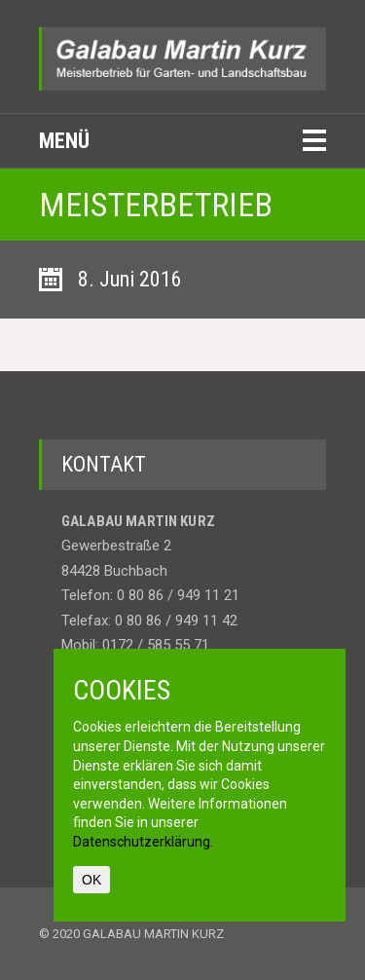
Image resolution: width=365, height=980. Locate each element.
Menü (64, 141)
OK (91, 880)
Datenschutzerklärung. (143, 842)
